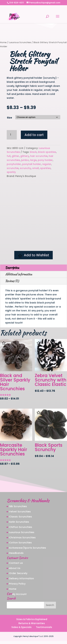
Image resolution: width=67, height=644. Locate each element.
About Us (15, 571)
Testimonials (44, 630)
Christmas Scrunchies (22, 540)
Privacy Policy (17, 587)
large (33, 160)
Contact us (16, 566)
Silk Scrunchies (18, 509)
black (33, 152)
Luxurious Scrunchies (20, 42)
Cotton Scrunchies (20, 546)
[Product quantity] (12, 135)
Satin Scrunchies (19, 525)
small (36, 168)
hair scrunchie (39, 156)
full (9, 156)
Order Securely (18, 576)
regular (47, 164)
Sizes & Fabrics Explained (32, 622)
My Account (19, 597)
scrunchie (13, 168)
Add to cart (34, 135)
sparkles (45, 168)
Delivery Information (21, 581)
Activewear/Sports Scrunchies (28, 551)
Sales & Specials (21, 630)
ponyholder (14, 164)
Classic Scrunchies (20, 520)
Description (12, 271)
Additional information (19, 277)
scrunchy (25, 168)
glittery (25, 156)
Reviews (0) (12, 284)
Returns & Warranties (32, 626)
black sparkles (47, 152)
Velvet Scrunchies (20, 514)
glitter (15, 156)
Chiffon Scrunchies (21, 530)
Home (3, 42)
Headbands (16, 556)
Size (9, 118)
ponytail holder (32, 164)
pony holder (45, 160)
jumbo (25, 160)
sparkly (11, 172)
